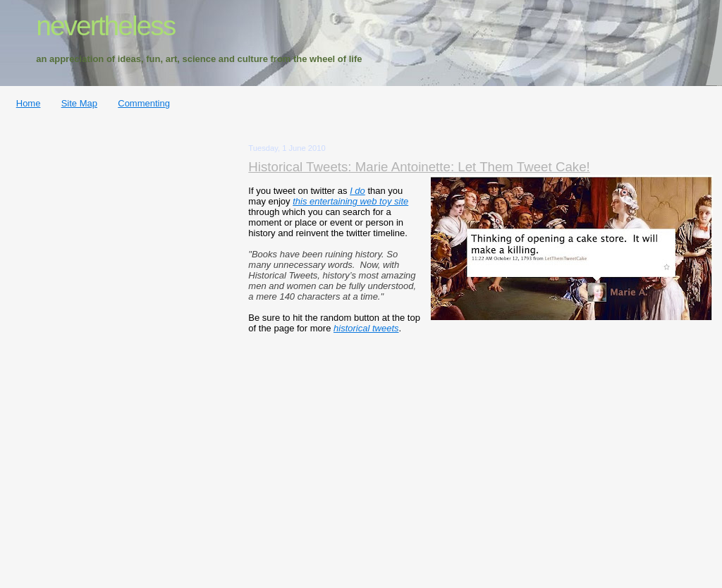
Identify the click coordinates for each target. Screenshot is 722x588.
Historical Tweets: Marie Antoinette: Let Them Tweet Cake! (419, 167)
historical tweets (366, 328)
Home (29, 103)
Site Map (79, 103)
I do (357, 191)
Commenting (144, 103)
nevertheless (105, 26)
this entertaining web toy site (350, 201)
